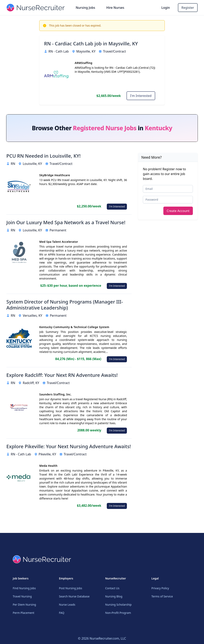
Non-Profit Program (118, 613)
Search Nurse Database (74, 596)
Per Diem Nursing (24, 605)
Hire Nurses (115, 8)
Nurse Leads (67, 605)
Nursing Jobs (85, 8)
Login (166, 8)
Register (188, 8)
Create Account (178, 211)
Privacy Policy (160, 588)
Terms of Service (162, 596)
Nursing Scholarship (118, 605)
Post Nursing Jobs (71, 588)
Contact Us (112, 588)
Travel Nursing (22, 596)
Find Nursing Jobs (24, 588)
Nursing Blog (114, 596)
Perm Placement (24, 613)
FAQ (62, 613)
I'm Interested (141, 96)
